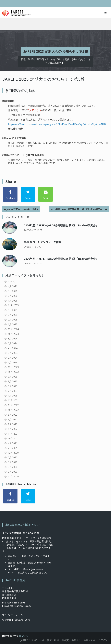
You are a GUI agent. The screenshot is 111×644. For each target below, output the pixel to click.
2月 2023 (13, 391)
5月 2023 (13, 386)
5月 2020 (13, 462)
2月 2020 (13, 472)
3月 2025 (13, 315)
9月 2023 (13, 377)
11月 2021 (13, 434)
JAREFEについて (29, 640)
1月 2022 (13, 429)
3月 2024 (13, 353)
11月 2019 (13, 477)
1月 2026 (13, 301)
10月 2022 (13, 410)
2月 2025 (13, 320)
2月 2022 (13, 424)
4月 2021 (13, 443)
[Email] (46, 194)
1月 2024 (13, 362)
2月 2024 (13, 358)
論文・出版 (53, 640)
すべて (11, 282)
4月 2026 (13, 286)
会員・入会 (89, 640)
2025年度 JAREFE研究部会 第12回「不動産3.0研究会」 (78, 209)
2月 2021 (13, 448)
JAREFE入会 (14, 163)
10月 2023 (13, 372)
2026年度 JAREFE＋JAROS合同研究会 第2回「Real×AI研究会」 (61, 225)
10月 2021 (13, 438)
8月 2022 (13, 415)
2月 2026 (13, 296)
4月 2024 (13, 348)
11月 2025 (13, 305)
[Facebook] (10, 194)
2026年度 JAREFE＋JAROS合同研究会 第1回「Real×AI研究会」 (61, 259)
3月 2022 (13, 419)
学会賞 (65, 640)
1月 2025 (13, 324)
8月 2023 (13, 381)
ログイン (23, 636)
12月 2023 (13, 367)
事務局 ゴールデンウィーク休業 (43, 242)
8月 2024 (13, 339)
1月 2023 (13, 396)
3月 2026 (13, 291)
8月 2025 (13, 310)
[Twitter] (28, 194)
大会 (42, 640)
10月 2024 (13, 334)
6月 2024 (13, 343)
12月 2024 (13, 329)
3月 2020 (13, 467)
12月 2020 (13, 453)
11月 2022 (13, 405)
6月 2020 (13, 457)
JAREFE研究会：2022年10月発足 (23, 209)
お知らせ (76, 640)
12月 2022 (13, 400)
